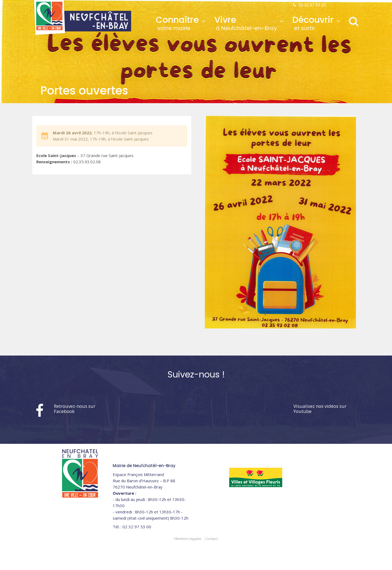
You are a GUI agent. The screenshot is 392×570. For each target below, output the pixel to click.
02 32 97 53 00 (312, 5)
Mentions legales (188, 539)
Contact (212, 539)
